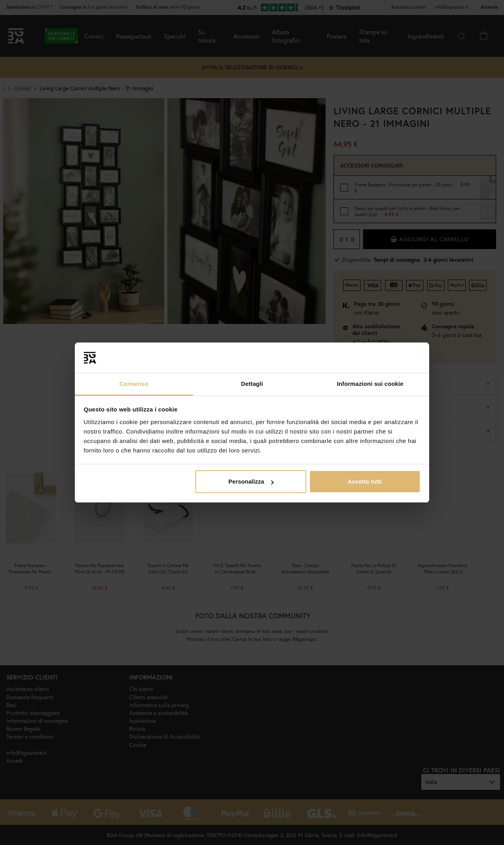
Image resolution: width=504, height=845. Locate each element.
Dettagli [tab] (252, 384)
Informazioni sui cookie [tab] (370, 384)
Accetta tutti (365, 481)
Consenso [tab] (134, 384)
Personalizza (251, 481)
